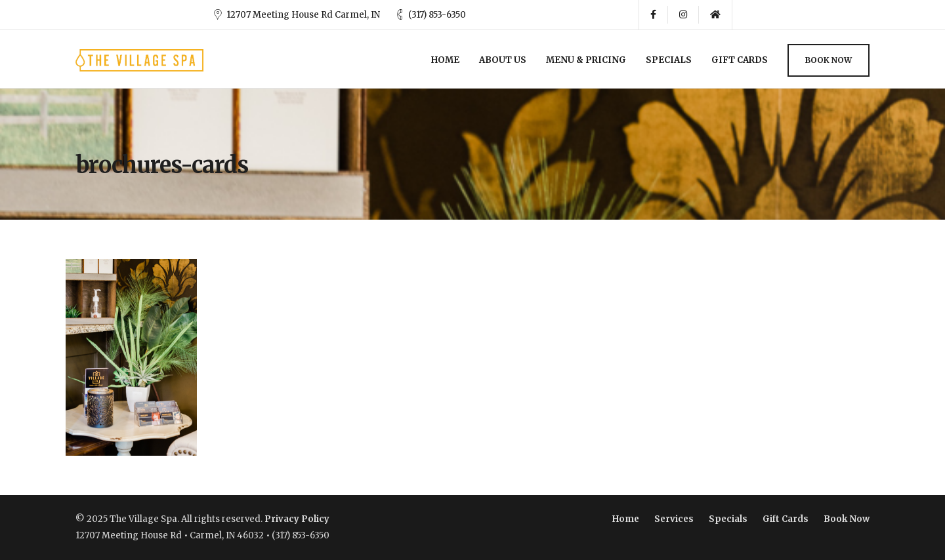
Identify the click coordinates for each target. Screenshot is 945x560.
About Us (503, 60)
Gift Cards (740, 60)
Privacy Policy (297, 519)
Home (445, 60)
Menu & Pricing (586, 60)
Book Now (829, 60)
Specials (669, 60)
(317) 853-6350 (437, 15)
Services (674, 519)
